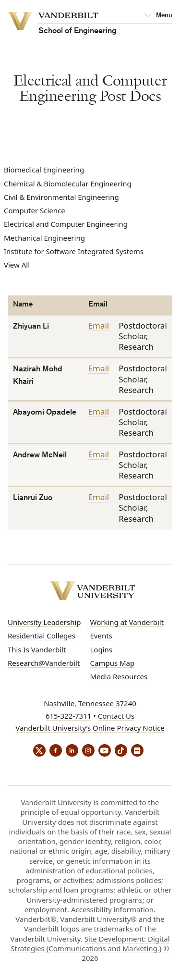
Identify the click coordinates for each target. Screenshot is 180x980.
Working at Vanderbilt (127, 622)
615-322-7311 (68, 716)
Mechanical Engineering (44, 238)
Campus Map (113, 663)
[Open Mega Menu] (158, 16)
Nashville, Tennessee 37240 (90, 703)
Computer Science (35, 210)
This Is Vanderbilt (37, 649)
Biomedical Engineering (44, 170)
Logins (102, 649)
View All (17, 265)
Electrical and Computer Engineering (66, 224)
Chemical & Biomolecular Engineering (68, 184)
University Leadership (44, 622)
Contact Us (116, 716)
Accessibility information (112, 909)
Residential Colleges (42, 636)
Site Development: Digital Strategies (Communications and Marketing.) (90, 943)
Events (101, 636)
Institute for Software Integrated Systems (74, 251)
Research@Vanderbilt (44, 663)
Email (99, 326)
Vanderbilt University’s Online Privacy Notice (90, 728)
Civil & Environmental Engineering (61, 197)
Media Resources (119, 676)
